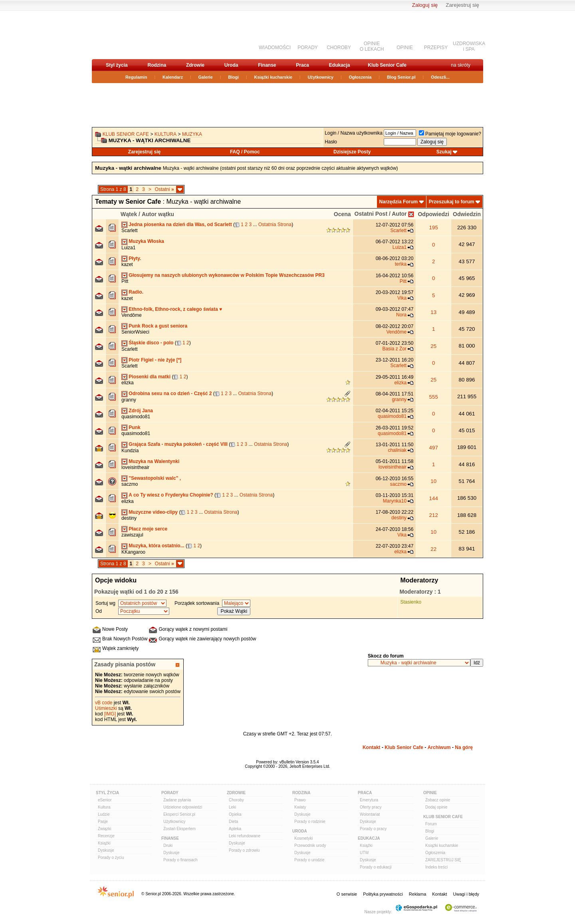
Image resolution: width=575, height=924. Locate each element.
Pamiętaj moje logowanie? (450, 134)
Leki (232, 807)
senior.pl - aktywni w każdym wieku (134, 35)
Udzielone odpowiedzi (183, 807)
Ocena (342, 214)
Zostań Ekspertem (179, 829)
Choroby (236, 800)
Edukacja (340, 65)
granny (129, 400)
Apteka (235, 829)
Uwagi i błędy (466, 894)
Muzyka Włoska (146, 241)
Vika (402, 298)
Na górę (464, 747)
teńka (401, 264)
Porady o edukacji (376, 867)
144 (434, 498)
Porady (170, 793)
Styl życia (117, 65)
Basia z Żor (394, 349)
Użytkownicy (320, 77)
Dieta (233, 822)
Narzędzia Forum (399, 202)
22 (433, 549)
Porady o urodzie (309, 860)
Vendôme (132, 315)
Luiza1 (128, 248)
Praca (302, 65)
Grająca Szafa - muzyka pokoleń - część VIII (178, 444)
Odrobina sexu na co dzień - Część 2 (170, 393)
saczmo (130, 484)
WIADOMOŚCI (275, 48)
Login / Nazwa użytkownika (354, 133)
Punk (134, 427)
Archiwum (439, 747)
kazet (127, 264)
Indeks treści (436, 867)
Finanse (267, 65)
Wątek (129, 214)
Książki (104, 843)
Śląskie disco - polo (151, 343)
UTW (364, 853)
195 (434, 228)
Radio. (136, 292)
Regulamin (136, 77)
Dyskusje (106, 850)
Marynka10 (395, 501)
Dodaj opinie (436, 807)
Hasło (331, 142)
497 (434, 448)
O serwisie (347, 894)
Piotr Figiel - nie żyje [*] (155, 360)
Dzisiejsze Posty (352, 152)
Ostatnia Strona (275, 225)
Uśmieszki (106, 708)
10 (433, 481)
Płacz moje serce (148, 529)
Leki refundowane (245, 836)
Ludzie (104, 814)
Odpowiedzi (433, 214)
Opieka (235, 814)
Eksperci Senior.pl (179, 814)
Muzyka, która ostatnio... (156, 546)
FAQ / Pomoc (245, 152)
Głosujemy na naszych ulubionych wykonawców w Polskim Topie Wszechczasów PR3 (227, 275)
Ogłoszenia (360, 77)
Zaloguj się (425, 5)
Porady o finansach (180, 860)
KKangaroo (133, 552)
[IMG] (110, 714)
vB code (104, 703)
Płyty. (135, 258)
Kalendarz (173, 77)
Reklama (417, 894)
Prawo (300, 800)
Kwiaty (300, 807)
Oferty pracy (371, 807)
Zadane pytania (177, 800)
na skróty (461, 65)
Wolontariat (370, 814)
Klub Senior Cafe (387, 65)
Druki (168, 846)
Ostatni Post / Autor (381, 214)
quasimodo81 (136, 417)
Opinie (430, 793)
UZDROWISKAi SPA (469, 46)
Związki (104, 829)
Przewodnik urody (310, 846)
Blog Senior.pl (401, 77)
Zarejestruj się (462, 5)
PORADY (308, 48)
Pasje (103, 822)
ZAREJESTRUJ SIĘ (443, 860)
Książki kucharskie (273, 77)
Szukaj (444, 152)
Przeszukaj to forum (452, 202)
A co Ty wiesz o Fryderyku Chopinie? (171, 495)
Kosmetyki (303, 838)
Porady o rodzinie (310, 822)
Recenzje (106, 836)
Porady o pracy (373, 829)
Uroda (231, 65)
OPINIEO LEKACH (372, 46)
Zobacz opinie (438, 800)
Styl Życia (107, 793)
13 (433, 312)
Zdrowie (195, 65)
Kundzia (130, 451)
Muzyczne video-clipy (153, 512)
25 (433, 346)
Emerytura (369, 800)
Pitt (125, 281)
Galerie (206, 77)
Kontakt (372, 747)
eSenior (105, 800)
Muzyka (192, 134)
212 (434, 515)
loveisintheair (135, 467)
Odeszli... (440, 77)
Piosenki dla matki (150, 377)
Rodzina (157, 65)
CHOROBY (339, 48)
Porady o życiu (111, 857)
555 (434, 397)
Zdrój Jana (141, 411)
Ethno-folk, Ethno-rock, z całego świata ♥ (175, 309)
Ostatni (165, 189)
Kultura (166, 134)
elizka (128, 383)
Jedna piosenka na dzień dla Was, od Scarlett (180, 225)
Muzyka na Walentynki (154, 461)
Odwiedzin (467, 214)
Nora (401, 315)
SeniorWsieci (135, 332)
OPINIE (405, 48)
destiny (129, 518)
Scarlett (130, 231)
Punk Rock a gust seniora (158, 326)
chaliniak (397, 450)
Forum (431, 824)
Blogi (233, 77)
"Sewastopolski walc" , (155, 478)
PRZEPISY (436, 48)
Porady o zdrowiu (244, 850)
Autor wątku (158, 214)
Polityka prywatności (383, 894)
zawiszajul (132, 535)
